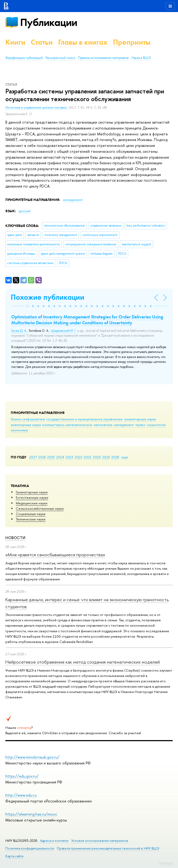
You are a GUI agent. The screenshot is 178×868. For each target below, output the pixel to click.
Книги (15, 42)
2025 (51, 457)
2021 (88, 457)
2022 (79, 457)
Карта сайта (14, 856)
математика (103, 425)
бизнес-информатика (28, 419)
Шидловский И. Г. (64, 331)
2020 (97, 457)
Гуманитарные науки (32, 492)
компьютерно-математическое (67, 425)
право (140, 425)
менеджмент (124, 425)
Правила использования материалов (103, 58)
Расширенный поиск (60, 58)
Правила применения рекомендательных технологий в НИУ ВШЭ (108, 848)
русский (25, 211)
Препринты (132, 42)
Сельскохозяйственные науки (40, 508)
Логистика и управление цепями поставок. (37, 108)
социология (156, 425)
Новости (15, 538)
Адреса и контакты (54, 841)
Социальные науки (31, 514)
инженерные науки (26, 425)
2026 (42, 457)
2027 (33, 457)
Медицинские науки (32, 503)
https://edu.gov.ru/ (22, 776)
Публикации (49, 22)
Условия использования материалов (100, 841)
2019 (106, 457)
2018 (115, 457)
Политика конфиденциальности (30, 848)
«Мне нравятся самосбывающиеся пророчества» (55, 555)
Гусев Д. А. (19, 331)
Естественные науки (32, 497)
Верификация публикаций (24, 58)
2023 (69, 457)
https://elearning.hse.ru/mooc (31, 814)
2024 (60, 457)
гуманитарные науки (140, 419)
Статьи (42, 42)
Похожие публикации (48, 297)
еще (125, 457)
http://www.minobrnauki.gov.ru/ (32, 757)
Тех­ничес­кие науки (31, 519)
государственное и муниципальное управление (84, 419)
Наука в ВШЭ (141, 58)
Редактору (166, 863)
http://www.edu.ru (21, 795)
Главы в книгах (83, 42)
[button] (28, 306)
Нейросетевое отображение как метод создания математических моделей (83, 662)
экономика (19, 430)
